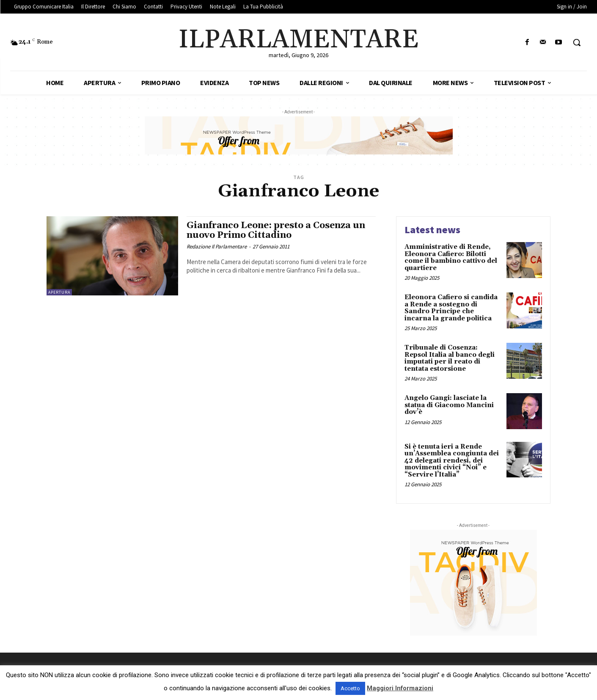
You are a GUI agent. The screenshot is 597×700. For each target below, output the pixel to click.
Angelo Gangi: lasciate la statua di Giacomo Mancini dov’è (449, 405)
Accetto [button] (350, 688)
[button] (577, 42)
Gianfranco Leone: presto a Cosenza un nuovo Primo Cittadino (276, 230)
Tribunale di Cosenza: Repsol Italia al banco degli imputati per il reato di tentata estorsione (450, 358)
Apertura (59, 292)
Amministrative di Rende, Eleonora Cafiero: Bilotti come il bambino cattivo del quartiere (451, 258)
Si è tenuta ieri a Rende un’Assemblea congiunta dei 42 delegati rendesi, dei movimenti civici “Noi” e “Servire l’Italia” (452, 461)
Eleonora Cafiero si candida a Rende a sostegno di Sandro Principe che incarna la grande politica (451, 308)
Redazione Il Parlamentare (217, 247)
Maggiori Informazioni (400, 688)
